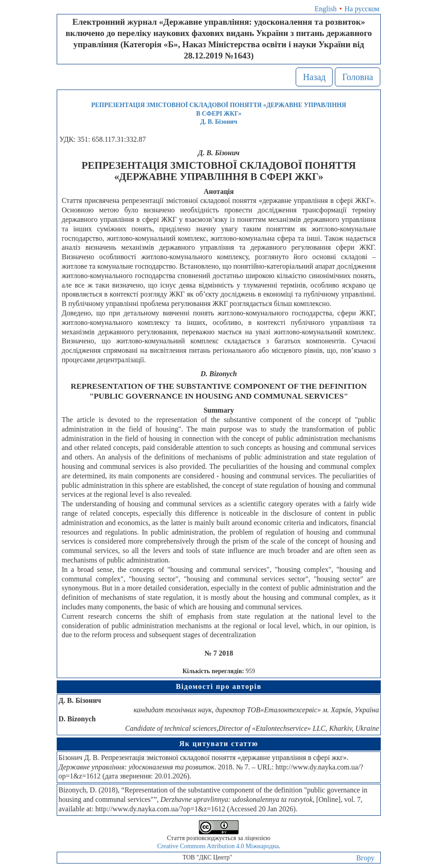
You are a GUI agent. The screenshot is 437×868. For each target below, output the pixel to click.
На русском (362, 9)
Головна (358, 77)
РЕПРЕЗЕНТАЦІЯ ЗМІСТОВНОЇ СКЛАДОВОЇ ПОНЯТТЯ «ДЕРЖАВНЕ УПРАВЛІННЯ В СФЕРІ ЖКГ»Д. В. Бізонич (219, 113)
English (326, 9)
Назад (314, 77)
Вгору (365, 858)
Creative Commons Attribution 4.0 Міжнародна (218, 846)
